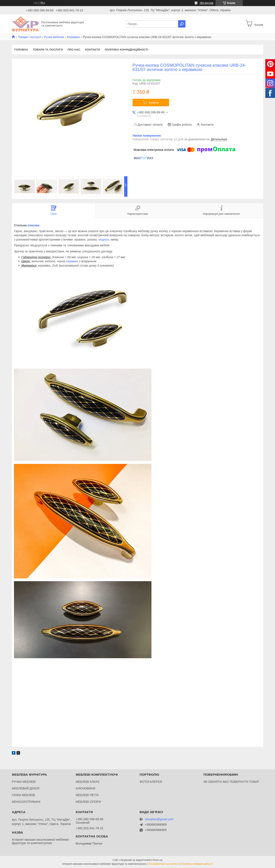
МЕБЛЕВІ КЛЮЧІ (87, 782)
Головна (21, 50)
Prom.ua (158, 860)
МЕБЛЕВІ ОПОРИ (88, 802)
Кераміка (73, 37)
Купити (154, 103)
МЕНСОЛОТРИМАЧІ (26, 802)
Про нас (74, 50)
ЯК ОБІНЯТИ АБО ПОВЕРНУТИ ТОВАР (231, 782)
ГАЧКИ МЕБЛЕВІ (23, 795)
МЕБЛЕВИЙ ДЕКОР (26, 788)
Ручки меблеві (54, 37)
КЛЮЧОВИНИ (85, 788)
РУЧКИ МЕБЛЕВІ (24, 782)
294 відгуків (206, 3)
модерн (104, 239)
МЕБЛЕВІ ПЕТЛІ (87, 795)
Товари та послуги (48, 50)
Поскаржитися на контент (164, 864)
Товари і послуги (29, 37)
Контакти (93, 50)
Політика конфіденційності (126, 50)
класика (33, 225)
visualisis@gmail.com (159, 819)
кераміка (72, 261)
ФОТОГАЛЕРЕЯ (151, 782)
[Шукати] (182, 24)
